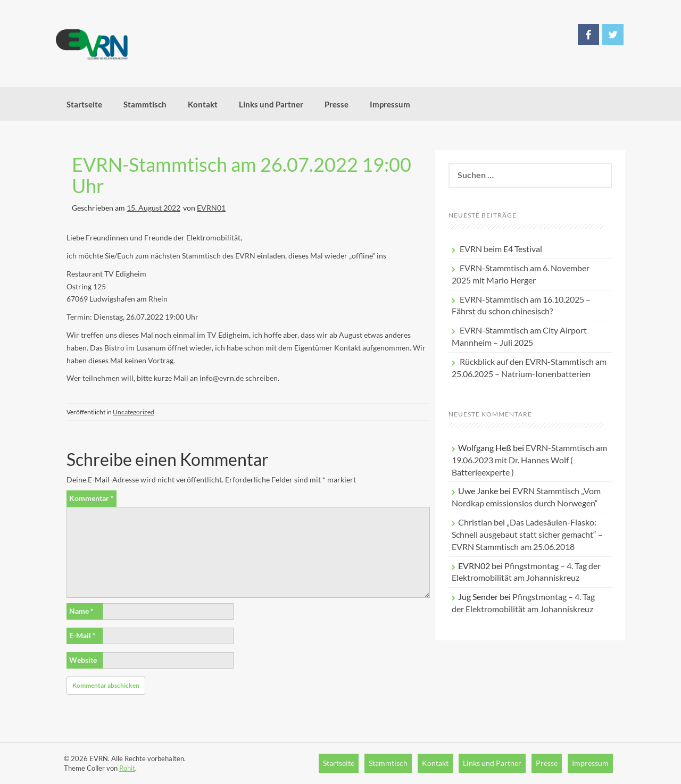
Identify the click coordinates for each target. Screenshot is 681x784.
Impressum (390, 104)
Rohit (127, 768)
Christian (475, 522)
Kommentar (92, 498)
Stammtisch (145, 104)
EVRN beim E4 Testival (501, 249)
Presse (337, 104)
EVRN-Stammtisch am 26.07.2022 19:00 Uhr (242, 175)
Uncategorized (134, 412)
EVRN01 (211, 208)
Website (83, 660)
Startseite (84, 104)
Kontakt (203, 104)
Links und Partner (271, 104)
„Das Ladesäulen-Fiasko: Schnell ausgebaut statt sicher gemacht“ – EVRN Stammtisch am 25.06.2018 (527, 534)
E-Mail (82, 635)
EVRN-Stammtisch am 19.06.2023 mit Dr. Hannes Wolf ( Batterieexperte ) (529, 460)
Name (81, 611)
